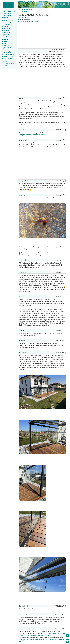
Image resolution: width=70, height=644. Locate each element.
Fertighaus (6, 25)
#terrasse (21, 18)
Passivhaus (6, 32)
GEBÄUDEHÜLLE (7, 21)
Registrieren (6, 16)
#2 (64, 130)
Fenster (5, 27)
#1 (64, 98)
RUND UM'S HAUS (8, 64)
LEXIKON (5, 62)
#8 (64, 297)
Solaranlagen (7, 51)
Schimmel (6, 34)
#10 (64, 341)
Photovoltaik (7, 53)
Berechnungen (7, 58)
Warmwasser (7, 47)
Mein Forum (6, 14)
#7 (64, 272)
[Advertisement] (42, 35)
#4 (64, 181)
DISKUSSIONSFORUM (9, 12)
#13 (64, 614)
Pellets (5, 43)
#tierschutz (27, 18)
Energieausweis (8, 36)
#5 (64, 195)
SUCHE (5, 66)
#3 (64, 140)
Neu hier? (6, 17)
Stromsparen (7, 49)
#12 (64, 606)
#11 (64, 353)
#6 (64, 260)
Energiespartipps (8, 56)
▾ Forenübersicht (24, 11)
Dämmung (6, 28)
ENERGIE (5, 40)
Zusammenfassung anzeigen (28, 21)
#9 (64, 330)
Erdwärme (6, 45)
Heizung (5, 41)
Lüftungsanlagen (8, 55)
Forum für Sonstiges (26, 10)
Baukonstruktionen (9, 23)
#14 (64, 628)
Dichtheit (5, 30)
